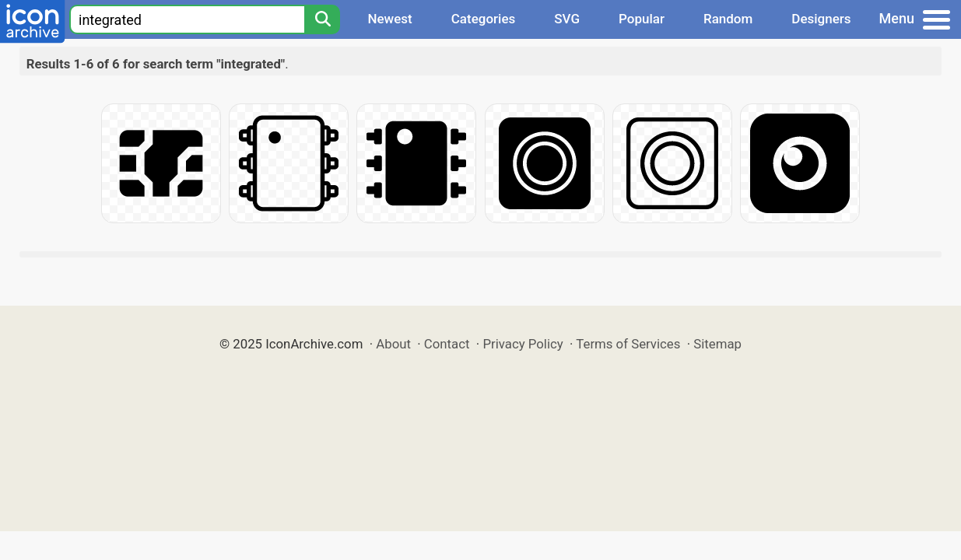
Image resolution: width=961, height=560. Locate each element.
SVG (567, 19)
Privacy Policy (523, 344)
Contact (447, 344)
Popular (642, 19)
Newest (389, 19)
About (393, 344)
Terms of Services (628, 344)
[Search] (322, 19)
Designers (821, 19)
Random (728, 19)
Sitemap (717, 344)
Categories (484, 19)
